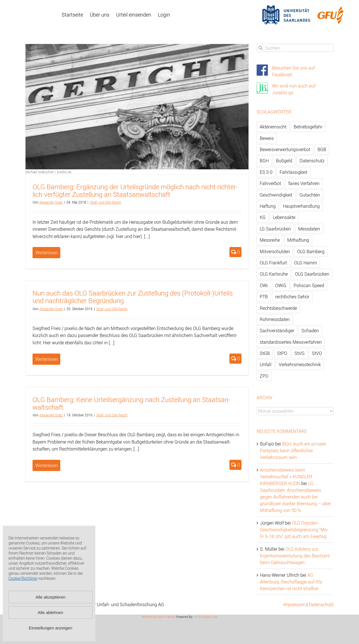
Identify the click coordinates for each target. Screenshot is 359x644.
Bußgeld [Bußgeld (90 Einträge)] (284, 161)
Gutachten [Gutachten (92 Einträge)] (310, 195)
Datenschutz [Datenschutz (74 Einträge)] (312, 161)
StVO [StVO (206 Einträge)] (317, 353)
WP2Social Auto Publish (158, 617)
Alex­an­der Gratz (51, 202)
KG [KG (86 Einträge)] (263, 217)
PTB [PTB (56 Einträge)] (264, 297)
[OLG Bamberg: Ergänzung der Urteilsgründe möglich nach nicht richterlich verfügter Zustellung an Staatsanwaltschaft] (137, 107)
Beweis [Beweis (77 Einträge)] (267, 138)
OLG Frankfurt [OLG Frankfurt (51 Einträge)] (273, 263)
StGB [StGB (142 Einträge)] (265, 353)
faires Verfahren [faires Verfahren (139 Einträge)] (304, 183)
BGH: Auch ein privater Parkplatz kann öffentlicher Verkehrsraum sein (293, 451)
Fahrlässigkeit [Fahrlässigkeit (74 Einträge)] (294, 172)
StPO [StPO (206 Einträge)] (282, 353)
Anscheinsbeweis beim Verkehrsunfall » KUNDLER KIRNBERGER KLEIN (286, 477)
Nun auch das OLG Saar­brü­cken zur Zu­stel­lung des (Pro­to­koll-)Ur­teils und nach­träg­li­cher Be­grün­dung (133, 297)
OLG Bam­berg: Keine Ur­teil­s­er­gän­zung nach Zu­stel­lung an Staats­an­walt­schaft (131, 403)
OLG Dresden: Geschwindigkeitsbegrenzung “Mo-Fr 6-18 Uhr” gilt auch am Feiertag (294, 530)
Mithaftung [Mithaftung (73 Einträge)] (298, 240)
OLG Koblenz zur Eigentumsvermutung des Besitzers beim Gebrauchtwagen (295, 556)
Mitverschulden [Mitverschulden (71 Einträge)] (275, 251)
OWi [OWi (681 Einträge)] (264, 285)
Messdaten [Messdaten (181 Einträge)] (309, 229)
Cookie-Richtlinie (23, 578)
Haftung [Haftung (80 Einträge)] (268, 206)
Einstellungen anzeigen (50, 628)
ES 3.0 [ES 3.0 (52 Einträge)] (266, 172)
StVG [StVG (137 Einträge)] (300, 353)
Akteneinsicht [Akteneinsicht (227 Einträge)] (273, 127)
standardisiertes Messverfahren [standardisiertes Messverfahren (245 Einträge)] (291, 342)
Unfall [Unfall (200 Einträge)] (266, 364)
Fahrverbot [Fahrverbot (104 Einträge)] (270, 183)
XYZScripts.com (206, 617)
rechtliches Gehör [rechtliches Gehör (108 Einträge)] (292, 297)
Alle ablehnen (51, 612)
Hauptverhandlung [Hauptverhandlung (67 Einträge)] (301, 206)
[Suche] (261, 48)
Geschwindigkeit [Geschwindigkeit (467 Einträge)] (276, 195)
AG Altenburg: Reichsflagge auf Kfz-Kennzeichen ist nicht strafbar (292, 582)
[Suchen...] (295, 48)
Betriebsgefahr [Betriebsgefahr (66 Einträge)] (308, 127)
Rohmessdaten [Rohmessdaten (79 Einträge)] (275, 319)
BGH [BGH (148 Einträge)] (264, 161)
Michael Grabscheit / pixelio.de (48, 172)
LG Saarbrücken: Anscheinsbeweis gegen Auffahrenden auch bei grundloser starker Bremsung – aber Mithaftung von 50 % (295, 497)
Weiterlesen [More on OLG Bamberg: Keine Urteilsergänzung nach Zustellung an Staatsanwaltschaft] (47, 465)
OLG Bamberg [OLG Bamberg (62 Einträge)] (311, 251)
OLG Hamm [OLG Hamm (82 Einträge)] (306, 263)
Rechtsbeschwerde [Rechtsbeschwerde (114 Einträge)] (278, 308)
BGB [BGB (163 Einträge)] (322, 149)
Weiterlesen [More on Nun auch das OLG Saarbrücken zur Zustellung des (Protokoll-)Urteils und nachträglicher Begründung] (47, 359)
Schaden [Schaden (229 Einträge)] (310, 331)
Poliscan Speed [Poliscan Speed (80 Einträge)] (309, 285)
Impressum (294, 604)
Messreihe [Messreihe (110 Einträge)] (270, 240)
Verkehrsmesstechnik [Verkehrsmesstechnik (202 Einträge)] (300, 364)
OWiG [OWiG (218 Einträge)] (281, 285)
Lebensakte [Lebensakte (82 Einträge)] (284, 217)
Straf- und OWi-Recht (105, 202)
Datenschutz (321, 604)
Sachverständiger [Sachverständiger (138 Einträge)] (277, 331)
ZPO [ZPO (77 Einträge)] (264, 376)
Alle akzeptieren (51, 597)
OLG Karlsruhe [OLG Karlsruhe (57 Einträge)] (274, 274)
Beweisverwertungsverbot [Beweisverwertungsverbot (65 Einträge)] (285, 149)
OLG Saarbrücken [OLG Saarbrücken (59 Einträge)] (312, 274)
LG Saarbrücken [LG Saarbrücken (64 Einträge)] (275, 229)
